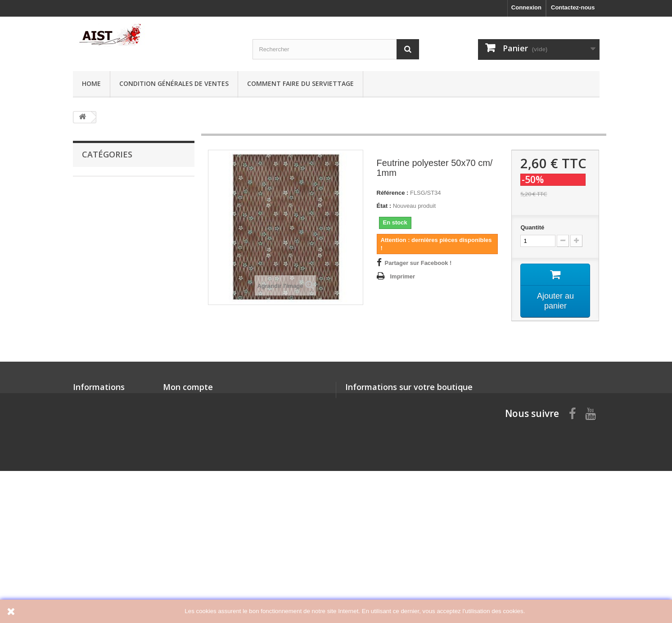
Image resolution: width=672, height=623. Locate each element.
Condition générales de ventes (174, 83)
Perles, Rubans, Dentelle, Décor (126, 378)
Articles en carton (106, 252)
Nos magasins (93, 517)
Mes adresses (182, 540)
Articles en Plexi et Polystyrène (125, 280)
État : (384, 206)
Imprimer (403, 276)
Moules (92, 392)
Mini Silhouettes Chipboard (119, 294)
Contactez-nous (573, 7)
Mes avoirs (178, 528)
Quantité (532, 227)
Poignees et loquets (109, 419)
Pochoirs (94, 336)
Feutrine (93, 350)
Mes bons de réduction (195, 563)
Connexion (526, 7)
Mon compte (188, 502)
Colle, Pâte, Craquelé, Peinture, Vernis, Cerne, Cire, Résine (125, 217)
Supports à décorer (108, 238)
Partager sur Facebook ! (418, 263)
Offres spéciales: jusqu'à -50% (124, 197)
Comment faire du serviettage (300, 83)
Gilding (92, 308)
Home (91, 83)
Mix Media (95, 433)
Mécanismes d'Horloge (113, 322)
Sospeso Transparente (113, 406)
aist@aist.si (398, 536)
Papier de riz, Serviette (113, 183)
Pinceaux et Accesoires (114, 364)
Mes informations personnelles (206, 552)
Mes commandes (187, 517)
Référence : (393, 193)
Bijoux (90, 266)
